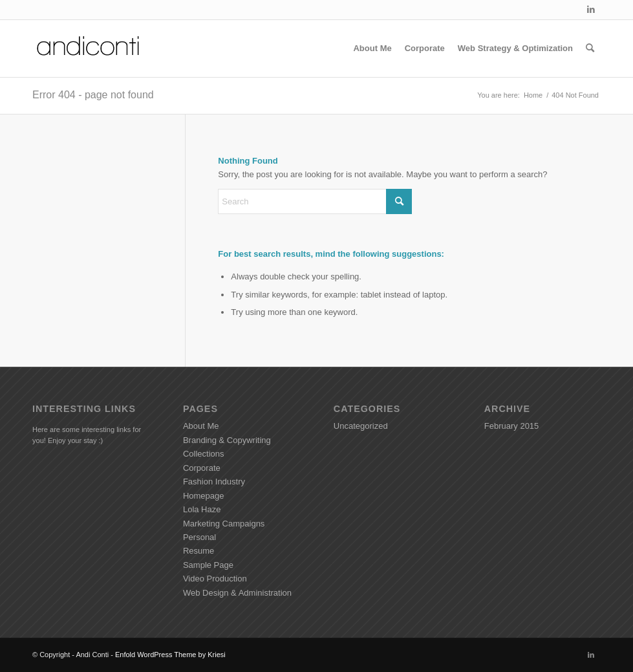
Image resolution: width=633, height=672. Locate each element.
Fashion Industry (214, 482)
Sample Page (208, 565)
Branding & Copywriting (227, 440)
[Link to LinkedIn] (591, 10)
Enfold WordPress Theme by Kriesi (170, 655)
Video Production (215, 579)
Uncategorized (361, 426)
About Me (201, 426)
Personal (199, 537)
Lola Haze (202, 509)
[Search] (590, 49)
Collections (204, 454)
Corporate (202, 468)
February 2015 (512, 426)
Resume (198, 551)
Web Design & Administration (237, 593)
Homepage (204, 496)
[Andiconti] (89, 49)
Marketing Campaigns (224, 524)
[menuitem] (372, 49)
